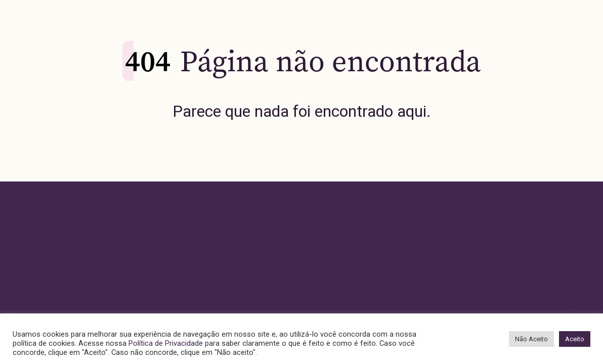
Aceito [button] (575, 339)
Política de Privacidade (166, 343)
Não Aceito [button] (531, 339)
